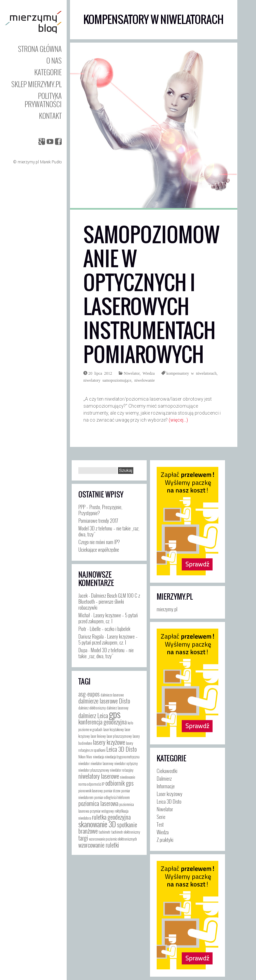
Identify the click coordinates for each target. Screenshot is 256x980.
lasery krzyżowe (109, 742)
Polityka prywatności (43, 100)
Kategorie (48, 72)
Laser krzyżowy (169, 794)
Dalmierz (164, 778)
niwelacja (98, 757)
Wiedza (149, 373)
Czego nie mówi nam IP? (99, 542)
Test (160, 824)
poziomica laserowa (98, 803)
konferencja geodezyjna (102, 722)
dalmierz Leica (93, 715)
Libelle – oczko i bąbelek (110, 629)
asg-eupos (89, 694)
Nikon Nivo (85, 757)
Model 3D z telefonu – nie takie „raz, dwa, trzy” (109, 531)
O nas (54, 60)
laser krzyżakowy (113, 729)
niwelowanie (144, 380)
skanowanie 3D (97, 824)
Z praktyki (165, 840)
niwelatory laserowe (99, 776)
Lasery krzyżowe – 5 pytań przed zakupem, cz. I (108, 618)
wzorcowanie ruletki (99, 845)
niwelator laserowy (102, 763)
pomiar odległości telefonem (112, 797)
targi (83, 838)
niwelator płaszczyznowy (94, 770)
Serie (161, 817)
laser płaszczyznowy (119, 736)
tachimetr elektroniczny (126, 832)
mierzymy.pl (175, 597)
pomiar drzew (112, 791)
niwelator (84, 763)
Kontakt (50, 116)
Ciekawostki (167, 771)
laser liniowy (98, 736)
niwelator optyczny (126, 763)
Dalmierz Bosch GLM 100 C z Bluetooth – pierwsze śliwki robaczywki (109, 601)
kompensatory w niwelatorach (191, 373)
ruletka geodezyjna (111, 817)
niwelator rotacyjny (122, 770)
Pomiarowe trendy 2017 (98, 520)
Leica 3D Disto (121, 749)
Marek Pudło (51, 162)
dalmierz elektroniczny (92, 708)
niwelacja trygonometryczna (122, 757)
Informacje (166, 786)
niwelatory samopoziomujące (107, 380)
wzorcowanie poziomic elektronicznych (113, 839)
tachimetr (104, 832)
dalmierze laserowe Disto (104, 701)
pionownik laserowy (90, 791)
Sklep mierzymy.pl (36, 84)
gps (115, 714)
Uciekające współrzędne (99, 549)
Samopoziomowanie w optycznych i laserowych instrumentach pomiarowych (151, 295)
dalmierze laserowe (112, 695)
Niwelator (132, 373)
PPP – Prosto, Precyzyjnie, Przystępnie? (100, 510)
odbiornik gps (119, 783)
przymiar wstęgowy (102, 811)
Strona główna (40, 49)
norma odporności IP (91, 784)
